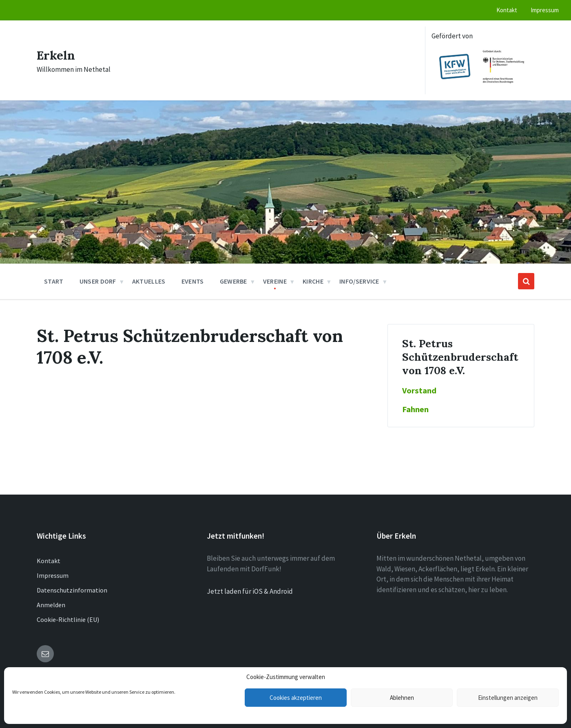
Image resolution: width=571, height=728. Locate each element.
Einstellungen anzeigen (508, 698)
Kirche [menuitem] (313, 281)
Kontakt (49, 561)
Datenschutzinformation (72, 590)
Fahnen (415, 409)
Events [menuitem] (193, 281)
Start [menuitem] (54, 281)
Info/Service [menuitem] (359, 281)
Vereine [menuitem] (275, 281)
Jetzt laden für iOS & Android (250, 591)
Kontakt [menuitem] (507, 10)
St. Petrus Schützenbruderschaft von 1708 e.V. (460, 357)
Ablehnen (402, 698)
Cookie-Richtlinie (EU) (68, 619)
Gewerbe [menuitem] (233, 281)
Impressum (53, 575)
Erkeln (56, 55)
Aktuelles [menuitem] (149, 281)
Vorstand (419, 391)
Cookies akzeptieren (296, 698)
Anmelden (51, 605)
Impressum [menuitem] (545, 10)
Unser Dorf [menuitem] (98, 281)
